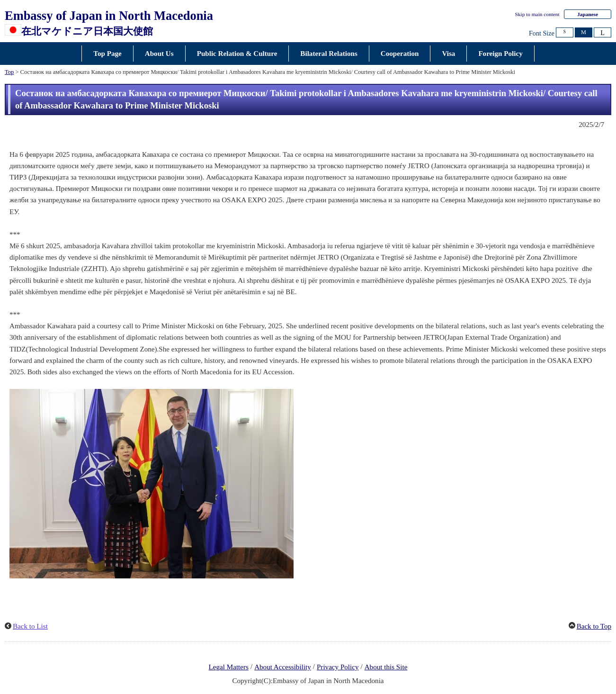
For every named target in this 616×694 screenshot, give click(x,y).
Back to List (30, 626)
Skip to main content (537, 14)
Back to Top (594, 626)
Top (9, 72)
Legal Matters (229, 667)
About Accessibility (283, 667)
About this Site (386, 667)
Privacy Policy (338, 667)
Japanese (588, 14)
